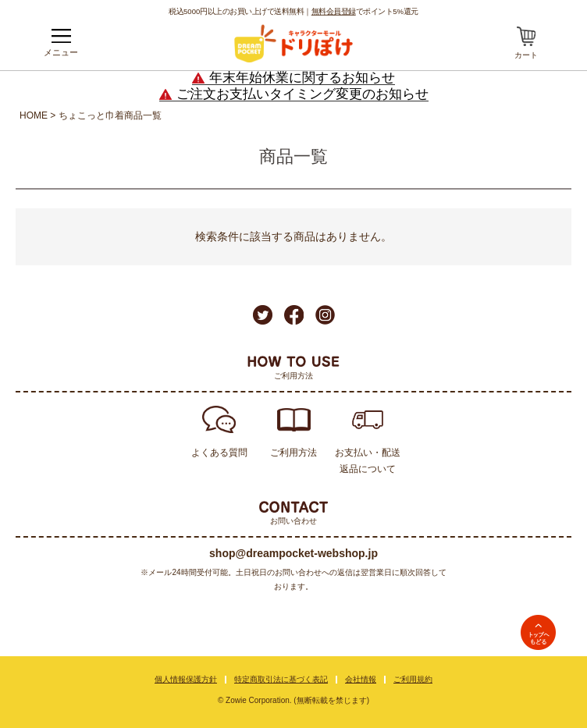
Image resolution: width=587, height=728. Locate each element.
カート (526, 55)
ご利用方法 (293, 453)
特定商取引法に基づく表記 (281, 679)
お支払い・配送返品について (368, 461)
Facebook (294, 315)
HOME (34, 115)
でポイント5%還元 (365, 11)
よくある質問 (219, 453)
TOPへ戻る (538, 632)
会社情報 (361, 679)
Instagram (325, 315)
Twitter (263, 315)
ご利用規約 (413, 679)
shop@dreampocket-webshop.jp (293, 553)
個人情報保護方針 (186, 679)
